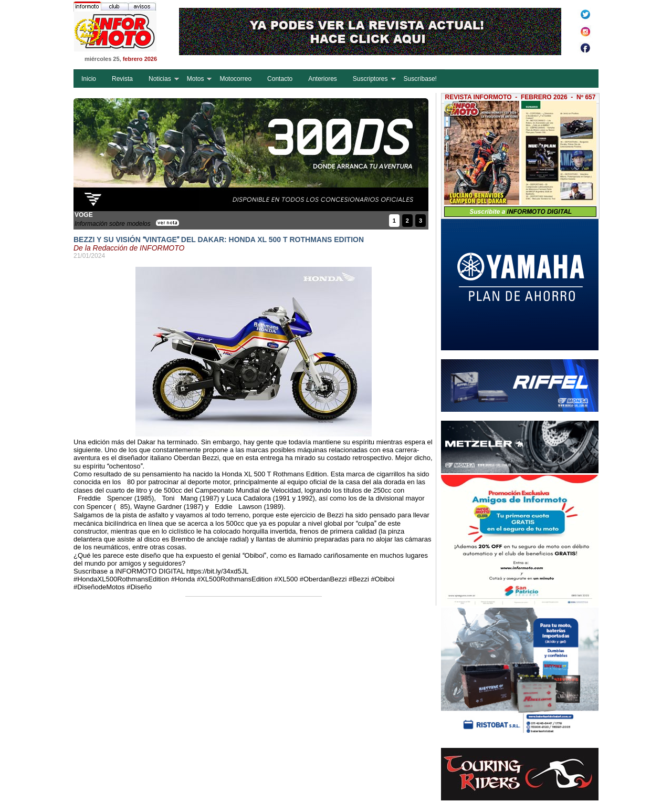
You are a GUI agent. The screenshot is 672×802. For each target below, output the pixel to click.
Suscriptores (370, 79)
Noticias (160, 79)
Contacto (280, 79)
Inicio (89, 79)
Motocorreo (235, 79)
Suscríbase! (420, 79)
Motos (196, 79)
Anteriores (323, 79)
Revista (122, 79)
